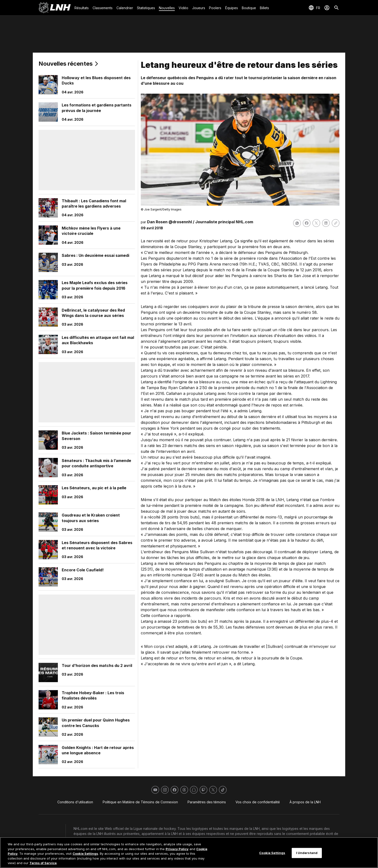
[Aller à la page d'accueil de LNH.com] (55, 8)
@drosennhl (180, 222)
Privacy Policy (177, 849)
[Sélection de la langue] (314, 8)
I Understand (307, 853)
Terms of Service (43, 863)
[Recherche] (337, 8)
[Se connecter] (327, 8)
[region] (189, 853)
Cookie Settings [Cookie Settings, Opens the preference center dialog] (272, 853)
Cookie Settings (85, 854)
